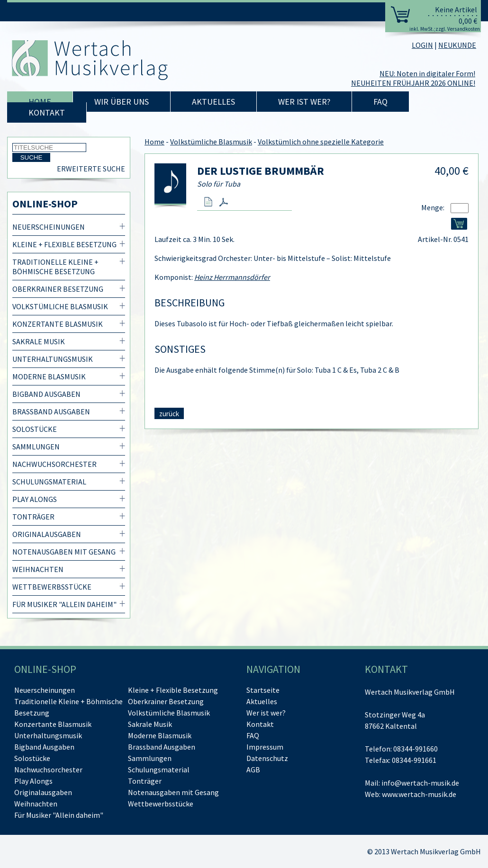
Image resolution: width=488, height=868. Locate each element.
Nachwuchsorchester (54, 464)
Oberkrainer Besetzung (58, 289)
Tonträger (33, 517)
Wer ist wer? (304, 102)
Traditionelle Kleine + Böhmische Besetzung (55, 267)
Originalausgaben (47, 534)
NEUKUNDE (457, 45)
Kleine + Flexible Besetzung (64, 244)
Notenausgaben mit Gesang (64, 552)
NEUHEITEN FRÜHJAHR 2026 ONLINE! (413, 83)
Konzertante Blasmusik (58, 324)
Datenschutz (267, 758)
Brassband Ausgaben (51, 412)
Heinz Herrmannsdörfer (232, 277)
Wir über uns (122, 102)
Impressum (265, 747)
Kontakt (47, 112)
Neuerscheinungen (49, 227)
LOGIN (422, 45)
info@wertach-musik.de (420, 783)
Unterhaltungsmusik (53, 359)
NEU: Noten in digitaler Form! (427, 73)
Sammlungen (36, 447)
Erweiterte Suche (91, 169)
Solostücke (35, 429)
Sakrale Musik (39, 341)
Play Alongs (35, 499)
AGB (253, 770)
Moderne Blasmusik (49, 376)
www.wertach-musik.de (419, 794)
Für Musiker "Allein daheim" (64, 604)
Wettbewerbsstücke (52, 587)
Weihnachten (38, 569)
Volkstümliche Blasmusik (60, 306)
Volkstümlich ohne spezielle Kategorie (321, 142)
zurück (169, 414)
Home (40, 102)
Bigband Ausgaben (46, 394)
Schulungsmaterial (49, 482)
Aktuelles (213, 102)
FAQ (380, 102)
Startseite (263, 690)
